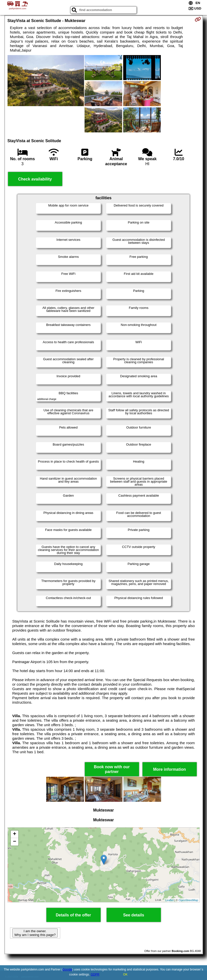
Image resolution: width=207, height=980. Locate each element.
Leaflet (169, 900)
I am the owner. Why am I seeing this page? (35, 933)
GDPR (95, 974)
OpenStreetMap (188, 900)
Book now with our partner (112, 769)
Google (67, 969)
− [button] (14, 842)
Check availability (35, 179)
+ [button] (14, 834)
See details (134, 915)
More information (169, 769)
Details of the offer (73, 915)
